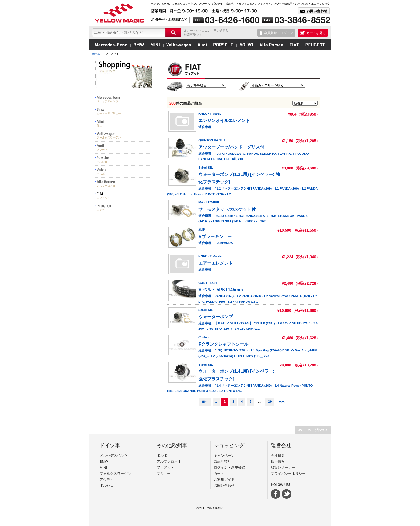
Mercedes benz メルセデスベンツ (123, 99)
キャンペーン (224, 456)
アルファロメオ (271, 45)
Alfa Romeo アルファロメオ (123, 184)
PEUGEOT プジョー (123, 208)
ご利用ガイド (224, 479)
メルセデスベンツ (111, 45)
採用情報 (278, 462)
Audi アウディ (123, 148)
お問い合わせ (224, 485)
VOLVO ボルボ (123, 172)
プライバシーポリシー (288, 474)
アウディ (202, 45)
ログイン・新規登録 (229, 467)
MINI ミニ (123, 123)
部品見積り (222, 462)
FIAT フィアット (123, 196)
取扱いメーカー (283, 467)
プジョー (314, 45)
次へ (282, 402)
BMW (139, 45)
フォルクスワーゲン (179, 45)
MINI (155, 45)
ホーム (96, 54)
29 (270, 402)
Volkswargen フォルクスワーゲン (123, 136)
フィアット (293, 45)
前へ (205, 402)
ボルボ (246, 45)
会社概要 (278, 456)
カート (219, 474)
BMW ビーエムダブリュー (123, 111)
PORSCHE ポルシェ (123, 160)
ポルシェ (223, 45)
